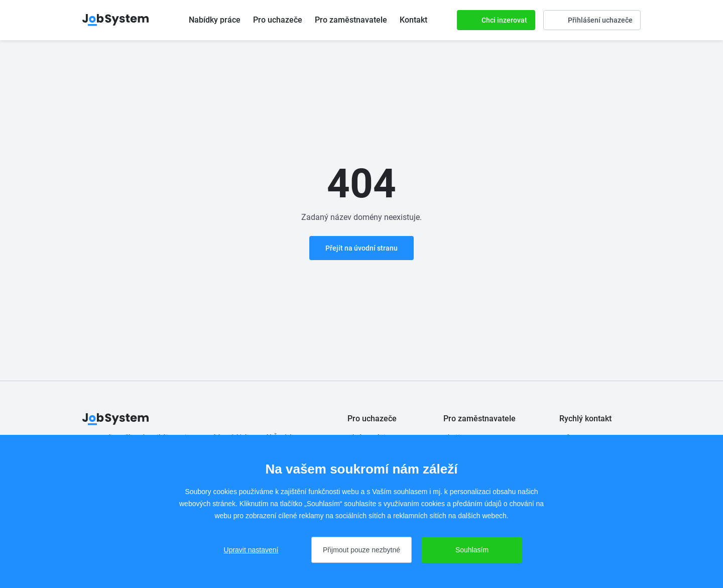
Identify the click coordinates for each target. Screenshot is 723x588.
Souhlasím (472, 550)
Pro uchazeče (278, 20)
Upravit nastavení (251, 550)
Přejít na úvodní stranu (361, 248)
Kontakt (413, 20)
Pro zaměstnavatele (351, 20)
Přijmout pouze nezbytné (361, 550)
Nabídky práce (215, 20)
